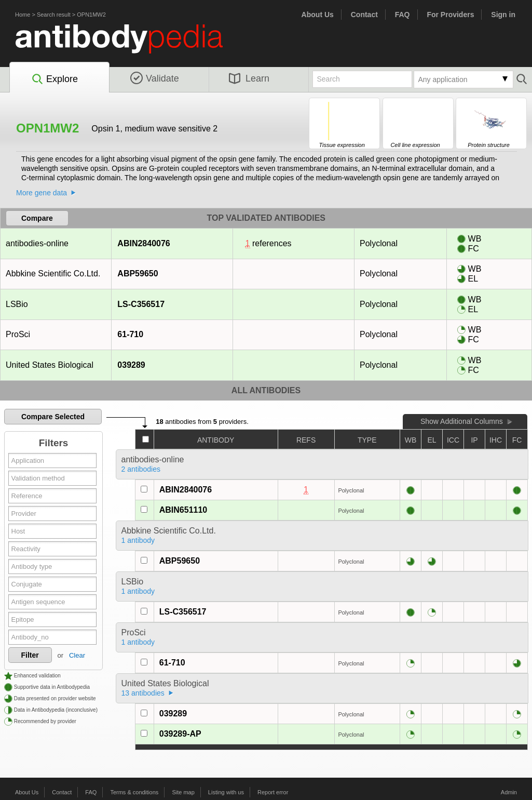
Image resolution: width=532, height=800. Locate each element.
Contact (364, 15)
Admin (509, 792)
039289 (131, 365)
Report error (273, 792)
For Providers (450, 15)
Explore (54, 79)
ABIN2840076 (143, 243)
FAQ (403, 15)
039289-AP (180, 734)
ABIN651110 (183, 510)
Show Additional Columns (462, 421)
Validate (155, 78)
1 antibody (138, 540)
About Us (318, 15)
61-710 (130, 334)
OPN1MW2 (91, 15)
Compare (37, 218)
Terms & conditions (134, 792)
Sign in (503, 15)
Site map (183, 792)
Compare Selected (53, 417)
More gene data (42, 193)
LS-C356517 (141, 304)
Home (23, 15)
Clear (77, 655)
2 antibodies (141, 469)
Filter (30, 655)
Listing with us (226, 792)
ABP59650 (137, 274)
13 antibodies (143, 693)
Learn (249, 78)
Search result (54, 15)
